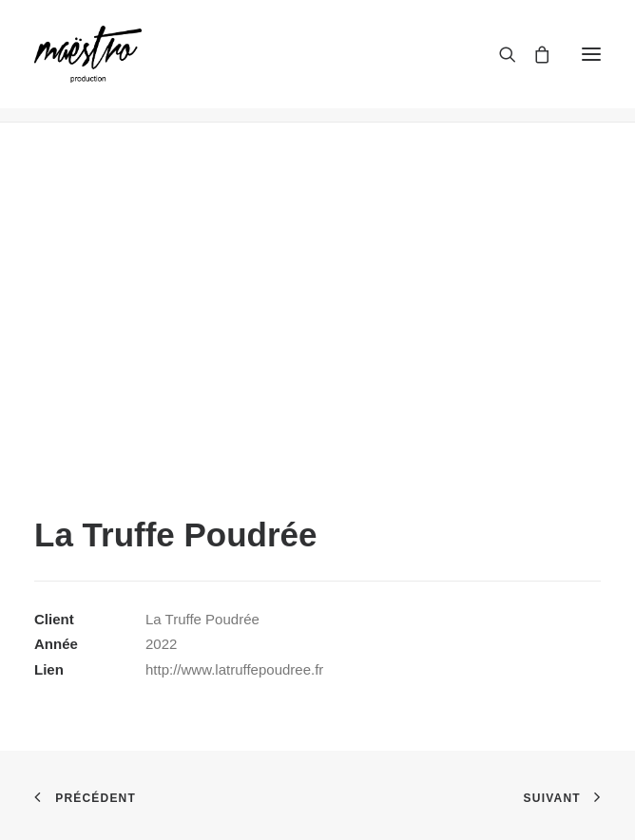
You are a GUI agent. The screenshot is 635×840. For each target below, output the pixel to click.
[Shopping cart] (533, 54)
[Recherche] (499, 54)
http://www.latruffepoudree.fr (234, 669)
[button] (591, 54)
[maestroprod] (88, 54)
